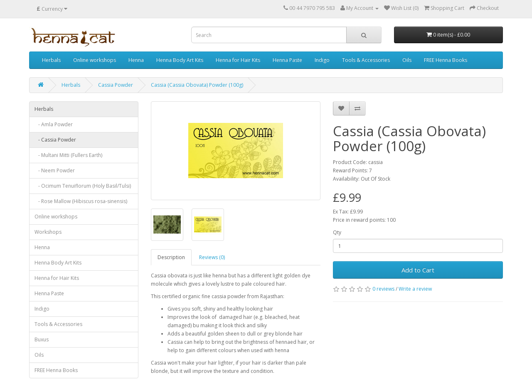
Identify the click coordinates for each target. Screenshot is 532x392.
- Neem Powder (55, 170)
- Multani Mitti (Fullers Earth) (68, 155)
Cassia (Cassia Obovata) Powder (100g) (197, 85)
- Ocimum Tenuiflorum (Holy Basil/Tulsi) (83, 186)
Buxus (42, 339)
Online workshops (95, 60)
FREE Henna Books (446, 60)
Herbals (51, 60)
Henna (136, 60)
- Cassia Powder (55, 140)
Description (171, 257)
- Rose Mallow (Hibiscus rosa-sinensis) (81, 201)
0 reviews (383, 289)
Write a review (415, 289)
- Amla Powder (54, 124)
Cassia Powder (116, 85)
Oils (407, 60)
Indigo (322, 60)
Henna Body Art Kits (180, 60)
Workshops (48, 232)
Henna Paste (287, 60)
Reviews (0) (212, 257)
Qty (337, 232)
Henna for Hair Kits (238, 60)
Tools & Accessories (366, 60)
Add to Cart (418, 270)
